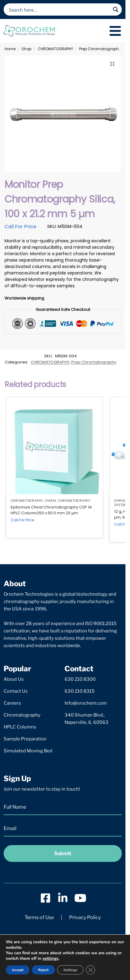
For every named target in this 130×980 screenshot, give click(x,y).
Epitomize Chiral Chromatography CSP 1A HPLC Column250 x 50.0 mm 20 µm (51, 510)
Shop (26, 49)
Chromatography (22, 715)
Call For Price (20, 227)
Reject (43, 970)
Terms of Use (39, 917)
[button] (112, 64)
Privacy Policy (85, 917)
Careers (12, 703)
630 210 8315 (80, 691)
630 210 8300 (80, 679)
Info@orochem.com (86, 703)
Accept (18, 970)
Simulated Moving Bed (28, 751)
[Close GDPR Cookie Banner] (90, 970)
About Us (14, 679)
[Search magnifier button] (116, 9)
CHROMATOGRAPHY (55, 49)
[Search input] (59, 9)
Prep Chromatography (100, 49)
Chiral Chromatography (68, 501)
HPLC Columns (20, 727)
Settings (70, 970)
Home (10, 49)
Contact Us (16, 691)
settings (51, 959)
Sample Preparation (25, 739)
